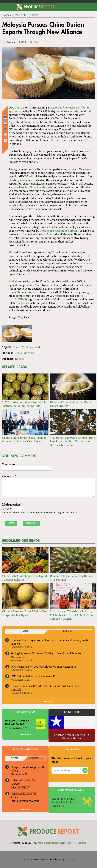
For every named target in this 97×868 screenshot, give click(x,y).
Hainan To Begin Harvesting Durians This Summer (72, 578)
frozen (69, 151)
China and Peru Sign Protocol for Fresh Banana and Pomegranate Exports (50, 642)
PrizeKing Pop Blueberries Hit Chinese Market (72, 737)
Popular (68, 632)
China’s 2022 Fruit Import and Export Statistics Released (25, 578)
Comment (9, 476)
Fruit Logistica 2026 (17, 728)
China (18, 353)
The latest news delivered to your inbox (71, 760)
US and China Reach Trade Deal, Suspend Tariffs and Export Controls (46, 688)
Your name (9, 464)
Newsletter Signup (77, 843)
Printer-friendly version (6, 135)
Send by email (6, 141)
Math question (12, 504)
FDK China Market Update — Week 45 (33, 676)
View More (25, 810)
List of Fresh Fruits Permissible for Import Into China (65, 802)
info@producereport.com (52, 843)
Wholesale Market (32, 347)
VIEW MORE (48, 702)
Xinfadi (13, 281)
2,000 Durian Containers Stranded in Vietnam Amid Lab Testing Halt (24, 404)
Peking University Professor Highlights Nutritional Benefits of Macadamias (48, 655)
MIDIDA (20, 299)
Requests (34, 759)
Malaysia (29, 353)
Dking (55, 252)
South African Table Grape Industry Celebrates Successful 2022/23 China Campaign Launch (72, 615)
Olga (36, 42)
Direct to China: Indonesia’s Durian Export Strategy (71, 404)
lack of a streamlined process (61, 231)
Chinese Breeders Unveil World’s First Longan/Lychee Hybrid (25, 613)
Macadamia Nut (20, 774)
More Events (25, 735)
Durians (20, 359)
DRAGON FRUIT (20, 787)
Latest (25, 632)
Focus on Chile (72, 712)
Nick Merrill (71, 859)
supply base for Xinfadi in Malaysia (31, 187)
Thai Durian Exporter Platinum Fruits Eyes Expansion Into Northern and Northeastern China (72, 441)
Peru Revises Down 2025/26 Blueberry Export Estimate (43, 667)
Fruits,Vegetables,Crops (25, 801)
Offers (14, 759)
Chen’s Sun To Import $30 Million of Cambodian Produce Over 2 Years (24, 439)
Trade (16, 347)
